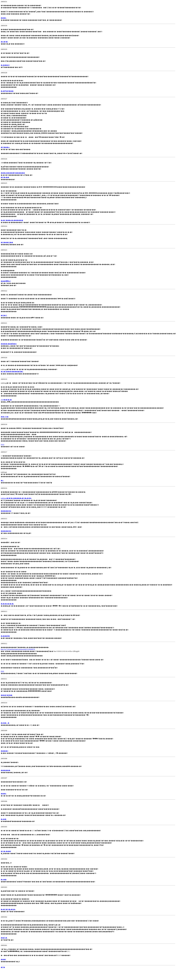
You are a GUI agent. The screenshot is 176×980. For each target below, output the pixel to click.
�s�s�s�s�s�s (7, 604)
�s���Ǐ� (5, 636)
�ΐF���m (5, 147)
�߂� (3, 967)
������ (6, 770)
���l (3, 959)
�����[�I (6, 511)
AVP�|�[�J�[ (6, 400)
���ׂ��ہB (6, 281)
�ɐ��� (5, 723)
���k (4, 794)
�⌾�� (4, 880)
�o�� (4, 819)
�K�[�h (4, 42)
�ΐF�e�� (5, 177)
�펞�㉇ (4, 315)
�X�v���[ (6, 851)
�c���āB (5, 65)
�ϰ (2, 481)
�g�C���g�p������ (12, 220)
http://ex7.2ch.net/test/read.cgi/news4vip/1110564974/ (18, 649)
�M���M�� (7, 242)
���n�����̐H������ (13, 173)
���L (4, 18)
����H (5, 751)
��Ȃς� (4, 938)
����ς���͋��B (9, 344)
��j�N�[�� (7, 695)
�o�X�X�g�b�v (8, 909)
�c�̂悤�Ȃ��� (7, 91)
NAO (3, 445)
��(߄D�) (5, 417)
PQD (2, 671)
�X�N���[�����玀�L (12, 372)
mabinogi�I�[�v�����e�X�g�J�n (16, 498)
